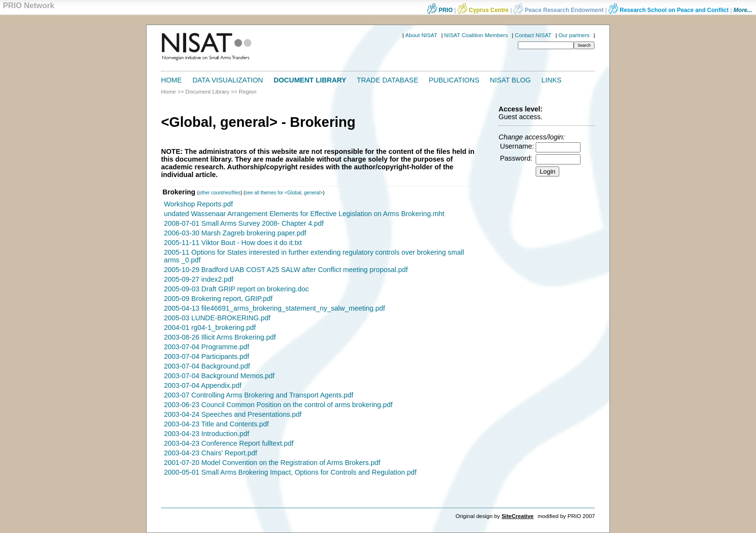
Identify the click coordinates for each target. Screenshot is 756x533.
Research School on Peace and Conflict (668, 10)
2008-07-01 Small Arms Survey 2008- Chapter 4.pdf (244, 223)
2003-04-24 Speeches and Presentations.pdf (233, 414)
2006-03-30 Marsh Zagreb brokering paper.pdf (235, 233)
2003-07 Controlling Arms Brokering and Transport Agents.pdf (259, 395)
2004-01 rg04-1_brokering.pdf (210, 328)
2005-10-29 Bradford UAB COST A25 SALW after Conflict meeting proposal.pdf (286, 270)
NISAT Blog (510, 80)
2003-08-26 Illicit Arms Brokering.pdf (220, 337)
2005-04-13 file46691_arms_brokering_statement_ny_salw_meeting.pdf (274, 308)
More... (743, 10)
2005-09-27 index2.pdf (199, 279)
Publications (454, 80)
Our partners (574, 35)
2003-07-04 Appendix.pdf (203, 385)
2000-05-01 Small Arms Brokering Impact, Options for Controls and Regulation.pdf (290, 472)
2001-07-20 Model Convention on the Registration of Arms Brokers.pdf (272, 463)
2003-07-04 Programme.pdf (207, 347)
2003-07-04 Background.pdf (207, 366)
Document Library (310, 80)
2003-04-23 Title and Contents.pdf (216, 424)
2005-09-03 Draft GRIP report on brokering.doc (236, 289)
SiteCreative (518, 516)
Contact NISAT (533, 35)
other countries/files (220, 193)
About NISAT (421, 35)
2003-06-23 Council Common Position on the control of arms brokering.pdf (278, 405)
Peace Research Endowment (559, 10)
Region (248, 92)
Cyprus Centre (483, 10)
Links (552, 80)
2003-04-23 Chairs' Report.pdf (210, 453)
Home (171, 80)
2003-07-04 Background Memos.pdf (219, 376)
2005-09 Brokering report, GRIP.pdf (218, 299)
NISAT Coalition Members (476, 35)
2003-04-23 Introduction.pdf (207, 434)
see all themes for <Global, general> (284, 193)
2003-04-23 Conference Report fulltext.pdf (229, 443)
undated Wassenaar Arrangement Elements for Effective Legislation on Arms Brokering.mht (304, 214)
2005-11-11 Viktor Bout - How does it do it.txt (233, 243)
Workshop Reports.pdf (198, 204)
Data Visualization (228, 80)
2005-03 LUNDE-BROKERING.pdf (217, 318)
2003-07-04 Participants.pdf (207, 356)
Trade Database (387, 80)
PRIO (440, 10)
